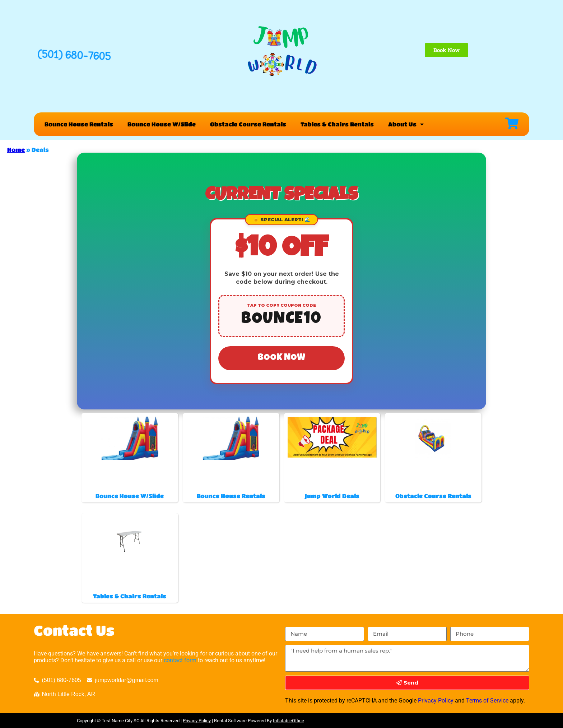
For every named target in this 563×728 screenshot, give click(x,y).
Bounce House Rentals (79, 124)
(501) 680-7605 (74, 55)
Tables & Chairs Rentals (337, 124)
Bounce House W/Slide (162, 124)
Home (16, 150)
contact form (180, 660)
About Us (406, 124)
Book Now (281, 358)
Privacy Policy (436, 701)
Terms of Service (487, 701)
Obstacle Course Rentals (248, 124)
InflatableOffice (289, 721)
